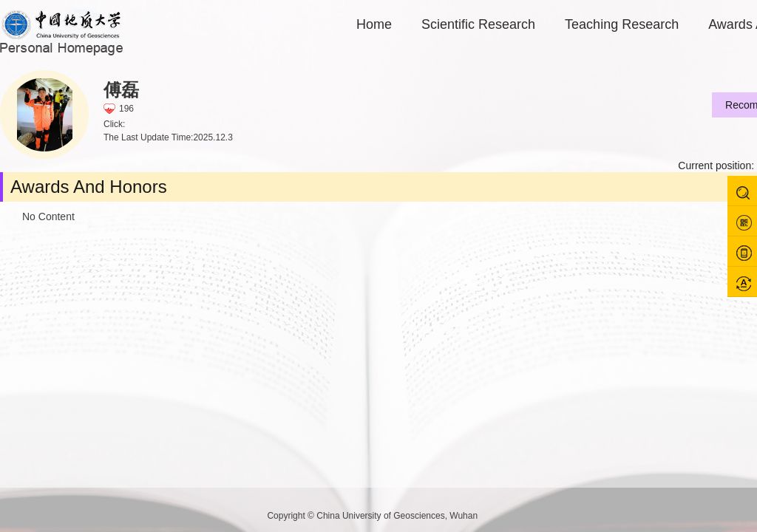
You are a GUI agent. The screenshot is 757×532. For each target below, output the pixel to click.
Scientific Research (478, 24)
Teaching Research (622, 24)
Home (374, 24)
